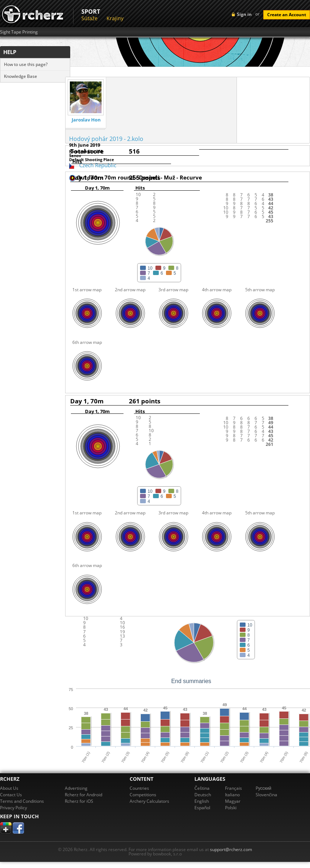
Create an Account (287, 15)
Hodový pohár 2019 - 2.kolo (106, 139)
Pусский (264, 788)
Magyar (233, 801)
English (202, 801)
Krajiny (115, 18)
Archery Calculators (149, 801)
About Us (9, 788)
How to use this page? (26, 64)
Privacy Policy (14, 808)
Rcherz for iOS (79, 801)
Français (233, 788)
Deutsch (203, 795)
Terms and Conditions (22, 801)
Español (202, 808)
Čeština (202, 788)
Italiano (232, 795)
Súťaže (89, 18)
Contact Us (11, 795)
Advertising (76, 788)
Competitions (143, 795)
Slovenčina (266, 795)
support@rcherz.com (231, 849)
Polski (231, 808)
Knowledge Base (21, 76)
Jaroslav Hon (86, 120)
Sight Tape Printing (19, 32)
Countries (139, 788)
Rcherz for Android (84, 795)
